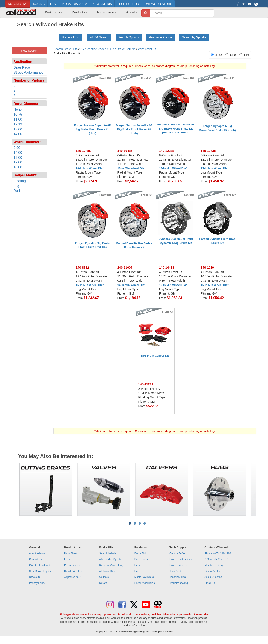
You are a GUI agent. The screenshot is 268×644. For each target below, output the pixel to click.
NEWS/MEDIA (102, 4)
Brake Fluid (141, 553)
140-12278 (166, 151)
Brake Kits (53, 12)
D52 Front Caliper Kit (155, 356)
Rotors (103, 583)
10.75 (18, 114)
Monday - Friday (214, 565)
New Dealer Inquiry (40, 571)
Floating (20, 181)
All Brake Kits (107, 571)
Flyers (68, 559)
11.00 (18, 119)
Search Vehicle (108, 553)
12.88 (18, 129)
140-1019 (207, 268)
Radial (18, 191)
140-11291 (146, 384)
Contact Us (36, 559)
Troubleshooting (179, 583)
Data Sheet (71, 553)
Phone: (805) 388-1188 (218, 553)
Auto (220, 55)
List (246, 55)
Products (79, 12)
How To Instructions (181, 559)
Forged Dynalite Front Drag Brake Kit (217, 241)
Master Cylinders (144, 577)
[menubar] (89, 14)
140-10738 (208, 151)
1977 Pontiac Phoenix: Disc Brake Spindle (107, 49)
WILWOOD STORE (159, 4)
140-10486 (83, 151)
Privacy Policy (37, 583)
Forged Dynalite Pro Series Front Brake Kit (134, 245)
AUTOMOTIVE (18, 4)
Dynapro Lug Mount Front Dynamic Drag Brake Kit (176, 241)
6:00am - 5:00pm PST (217, 559)
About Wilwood (38, 553)
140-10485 (125, 151)
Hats (137, 565)
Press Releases (73, 565)
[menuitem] (52, 14)
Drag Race (22, 67)
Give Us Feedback (40, 565)
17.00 (18, 162)
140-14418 (166, 268)
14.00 (18, 134)
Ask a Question (213, 577)
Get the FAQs (177, 553)
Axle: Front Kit (147, 49)
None (18, 110)
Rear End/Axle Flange (112, 565)
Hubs (137, 571)
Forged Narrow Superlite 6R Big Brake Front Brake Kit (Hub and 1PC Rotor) (176, 128)
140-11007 (125, 268)
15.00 (18, 158)
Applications (107, 12)
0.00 (17, 148)
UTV (53, 4)
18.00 (18, 167)
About (132, 12)
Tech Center (176, 571)
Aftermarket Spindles (111, 559)
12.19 (18, 124)
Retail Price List (73, 571)
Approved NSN (73, 577)
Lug (16, 186)
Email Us (210, 583)
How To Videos (178, 565)
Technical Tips (177, 577)
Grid (234, 55)
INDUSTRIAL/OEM (74, 4)
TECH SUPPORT (129, 4)
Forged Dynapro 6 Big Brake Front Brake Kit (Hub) (217, 128)
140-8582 (82, 268)
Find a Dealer (212, 571)
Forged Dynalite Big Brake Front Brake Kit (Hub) (92, 245)
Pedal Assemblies (145, 583)
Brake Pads (141, 559)
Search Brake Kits (65, 49)
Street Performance (28, 72)
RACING (39, 4)
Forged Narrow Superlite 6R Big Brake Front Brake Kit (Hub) (93, 129)
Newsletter (35, 577)
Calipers (104, 577)
